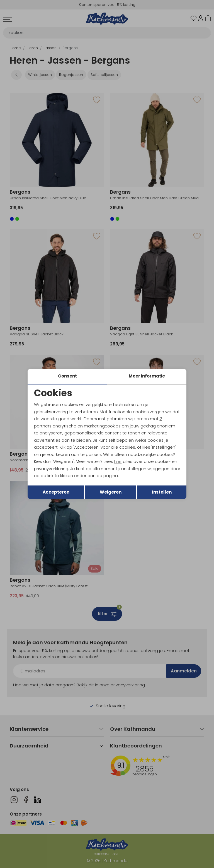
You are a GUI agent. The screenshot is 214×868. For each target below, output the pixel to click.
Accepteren (56, 492)
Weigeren (111, 492)
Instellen (162, 492)
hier (118, 461)
